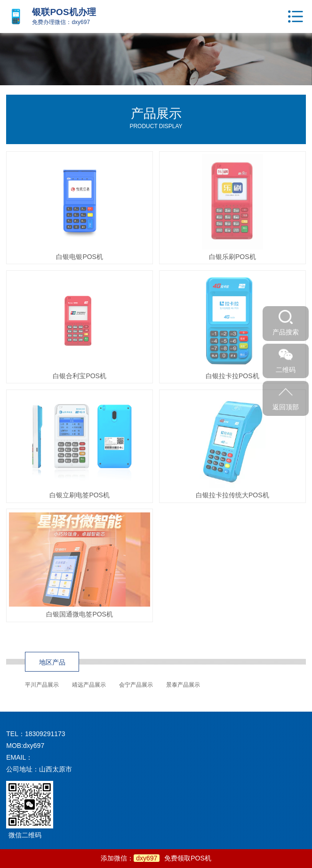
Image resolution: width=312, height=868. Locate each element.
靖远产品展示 (89, 685)
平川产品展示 (42, 685)
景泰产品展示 (183, 685)
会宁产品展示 (136, 685)
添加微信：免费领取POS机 (156, 858)
